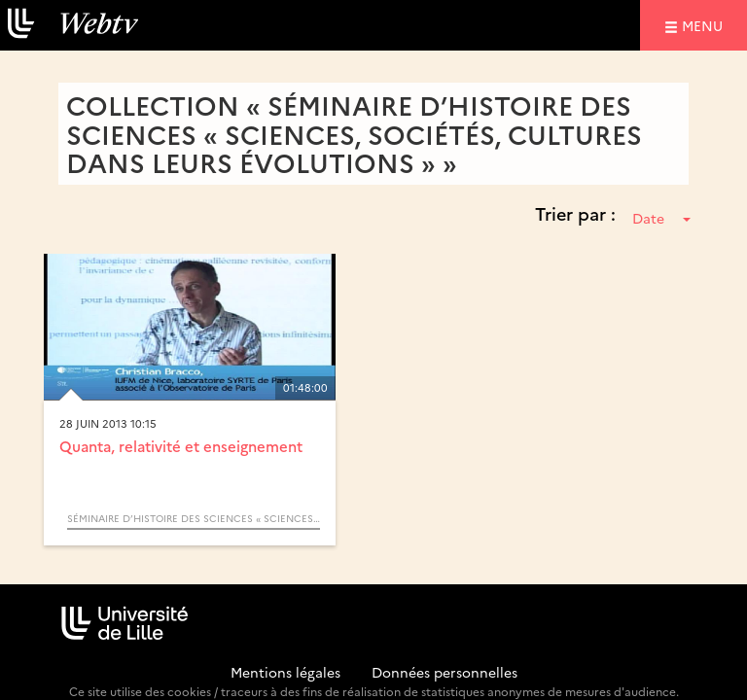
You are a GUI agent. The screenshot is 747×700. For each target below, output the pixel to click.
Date (661, 218)
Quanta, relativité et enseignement (181, 446)
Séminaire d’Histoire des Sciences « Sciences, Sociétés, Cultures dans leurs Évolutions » (194, 518)
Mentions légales (285, 672)
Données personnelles (445, 672)
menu (705, 25)
